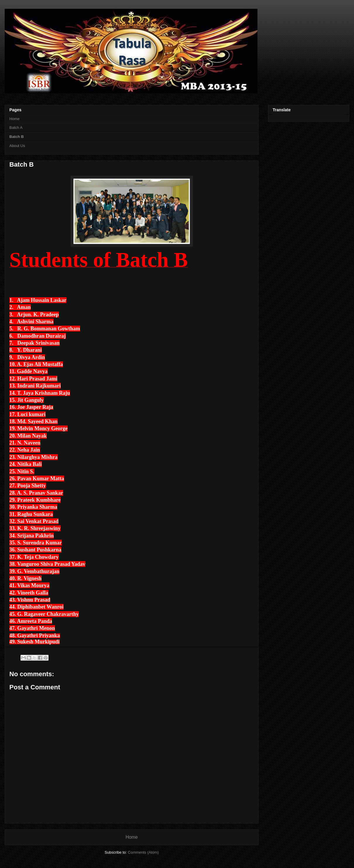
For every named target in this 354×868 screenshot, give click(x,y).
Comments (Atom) (143, 852)
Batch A (16, 128)
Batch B (17, 137)
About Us (17, 146)
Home (14, 119)
